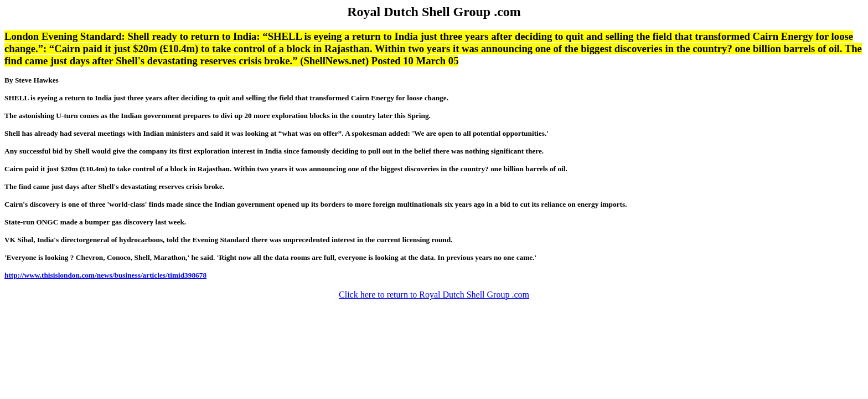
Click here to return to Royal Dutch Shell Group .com (434, 295)
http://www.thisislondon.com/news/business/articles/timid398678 (105, 275)
